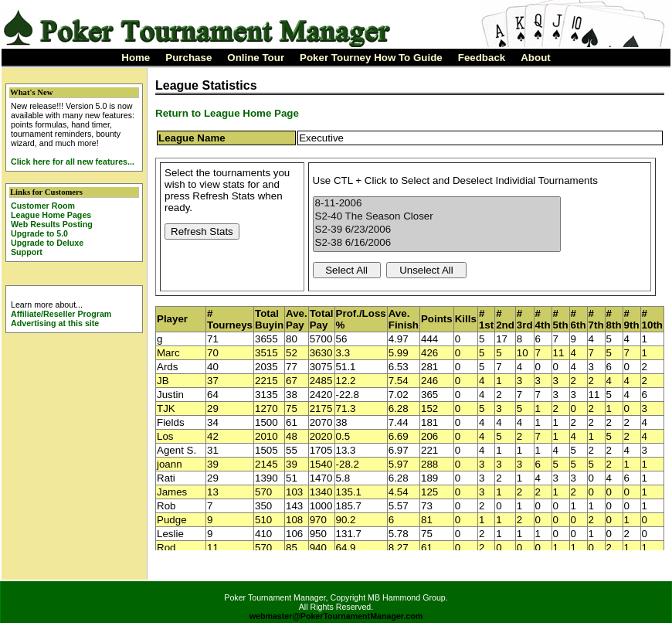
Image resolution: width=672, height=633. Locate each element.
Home (136, 58)
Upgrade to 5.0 (39, 233)
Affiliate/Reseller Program (61, 314)
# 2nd (505, 319)
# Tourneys (230, 319)
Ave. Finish (404, 319)
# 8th (614, 319)
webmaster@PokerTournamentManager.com (336, 616)
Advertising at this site (55, 323)
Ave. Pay (297, 319)
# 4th (543, 319)
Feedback (482, 58)
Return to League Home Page (227, 113)
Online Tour (256, 58)
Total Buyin (269, 319)
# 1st (486, 319)
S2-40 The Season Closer (437, 217)
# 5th (561, 319)
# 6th (579, 319)
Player (172, 319)
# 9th (632, 319)
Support (27, 252)
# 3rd (525, 319)
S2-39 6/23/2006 (437, 230)
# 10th (652, 319)
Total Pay (322, 319)
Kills (466, 319)
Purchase (188, 58)
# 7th (596, 319)
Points (437, 319)
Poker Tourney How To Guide (371, 58)
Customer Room (43, 206)
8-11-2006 (437, 204)
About (536, 58)
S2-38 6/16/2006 (437, 243)
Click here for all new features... (73, 162)
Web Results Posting (52, 224)
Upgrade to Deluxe (47, 243)
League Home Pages (51, 215)
